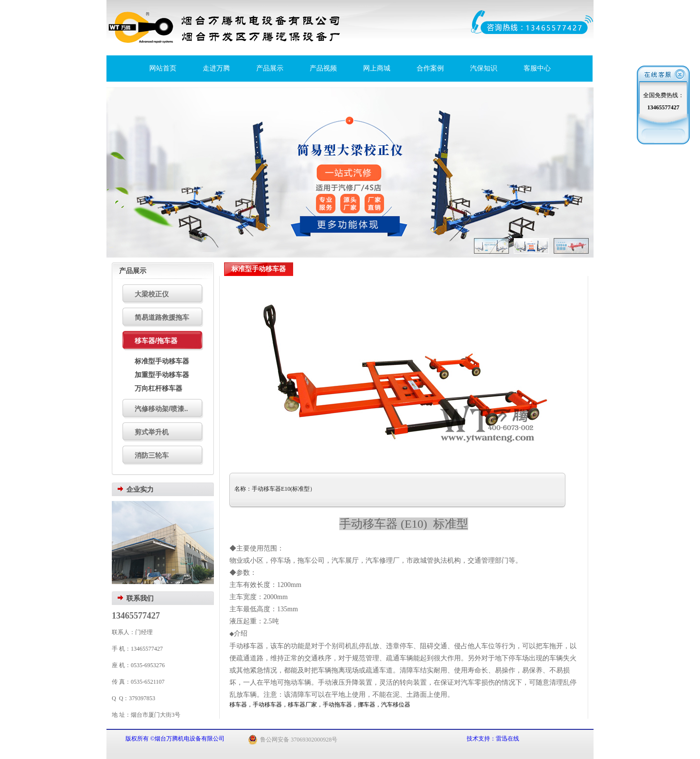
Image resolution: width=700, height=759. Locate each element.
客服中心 (537, 68)
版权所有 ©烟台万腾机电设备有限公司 (176, 739)
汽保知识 (484, 68)
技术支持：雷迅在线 (493, 739)
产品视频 (323, 68)
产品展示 (270, 68)
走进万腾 (216, 68)
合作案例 (430, 68)
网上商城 (377, 68)
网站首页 (163, 68)
